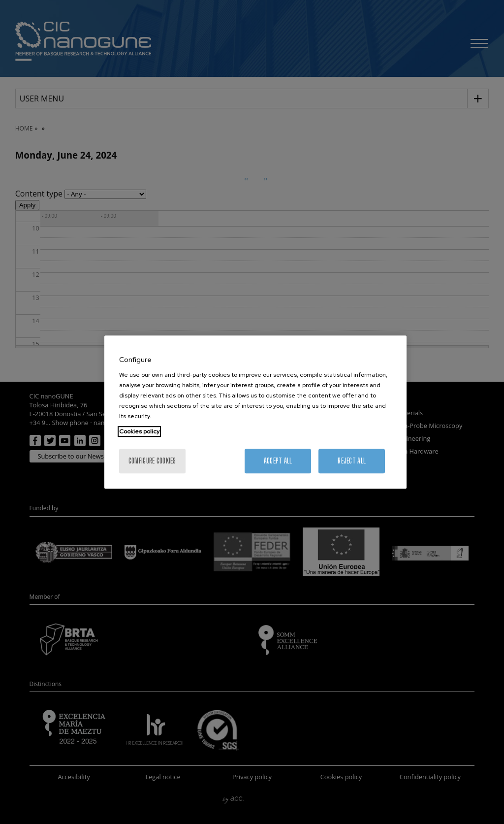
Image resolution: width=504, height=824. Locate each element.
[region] (255, 412)
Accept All (278, 461)
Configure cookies (152, 461)
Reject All (352, 461)
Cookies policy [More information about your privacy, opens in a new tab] (139, 431)
